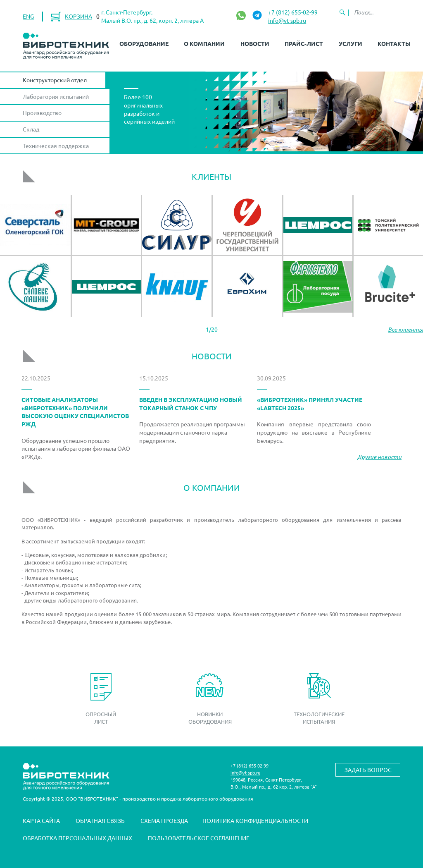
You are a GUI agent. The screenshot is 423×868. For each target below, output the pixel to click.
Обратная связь (100, 820)
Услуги (351, 43)
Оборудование (144, 43)
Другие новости (379, 457)
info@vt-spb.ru (287, 20)
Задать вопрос (368, 770)
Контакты (394, 43)
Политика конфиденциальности (255, 820)
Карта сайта (41, 820)
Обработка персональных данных (77, 838)
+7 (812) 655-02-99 (293, 12)
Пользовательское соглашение (199, 838)
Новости (255, 43)
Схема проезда (164, 820)
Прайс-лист (304, 43)
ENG (28, 16)
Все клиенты (405, 329)
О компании (204, 43)
